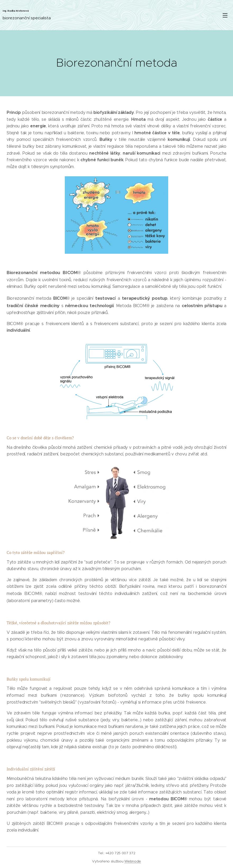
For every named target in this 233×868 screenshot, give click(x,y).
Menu (225, 15)
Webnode (133, 861)
